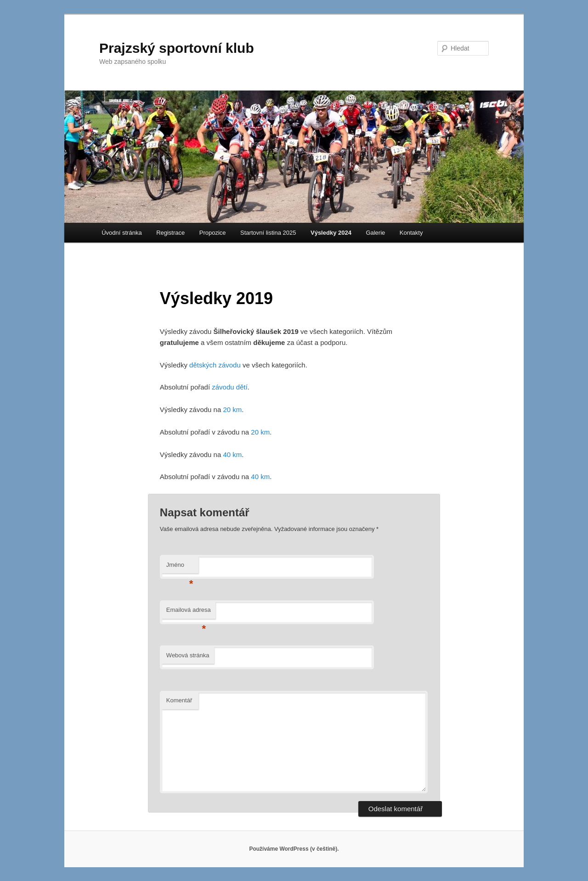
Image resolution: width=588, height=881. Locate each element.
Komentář (179, 700)
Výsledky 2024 (331, 233)
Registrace (170, 233)
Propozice (213, 233)
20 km (232, 409)
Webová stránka (188, 655)
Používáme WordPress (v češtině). (294, 849)
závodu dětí (230, 387)
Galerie (375, 233)
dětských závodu (215, 365)
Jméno (180, 568)
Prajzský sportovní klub (177, 48)
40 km (232, 455)
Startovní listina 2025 (268, 233)
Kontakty (411, 233)
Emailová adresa (189, 613)
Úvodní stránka (122, 233)
